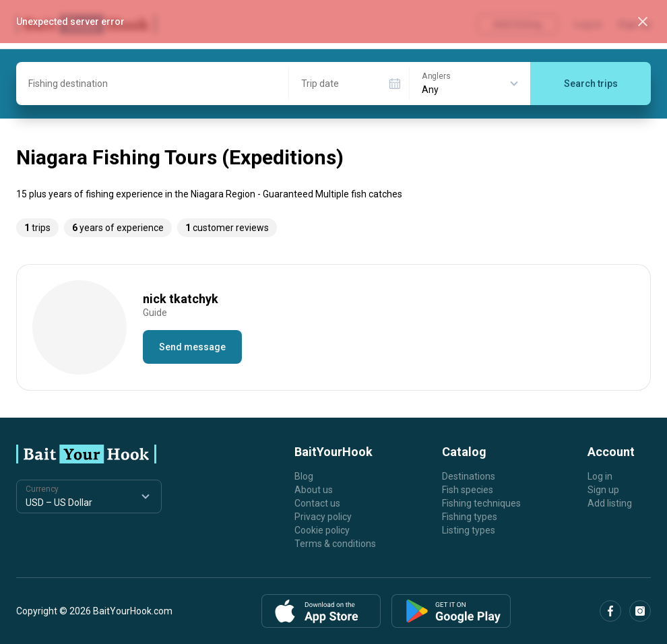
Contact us (317, 503)
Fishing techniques (481, 503)
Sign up (603, 490)
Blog (304, 476)
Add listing (610, 503)
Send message (192, 347)
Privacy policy (323, 517)
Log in (600, 476)
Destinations (469, 476)
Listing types (469, 530)
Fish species (468, 490)
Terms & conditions (335, 544)
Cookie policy (322, 530)
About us (314, 490)
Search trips (591, 84)
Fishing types (470, 517)
